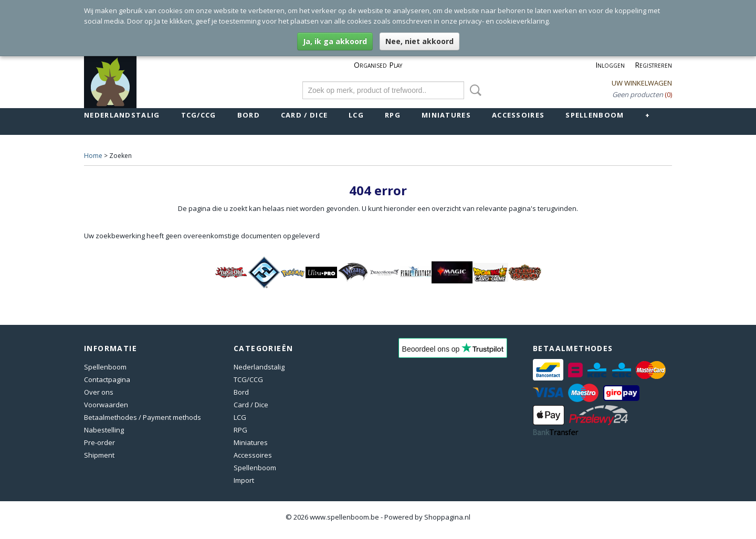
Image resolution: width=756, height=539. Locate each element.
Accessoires (518, 115)
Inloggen (610, 65)
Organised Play (378, 65)
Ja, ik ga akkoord (335, 41)
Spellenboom (595, 115)
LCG (356, 115)
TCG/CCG (199, 115)
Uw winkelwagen (642, 83)
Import (244, 480)
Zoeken (474, 90)
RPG (393, 115)
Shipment (99, 455)
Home (93, 156)
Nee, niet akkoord (419, 41)
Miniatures (446, 115)
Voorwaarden (106, 405)
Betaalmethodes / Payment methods (143, 417)
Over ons (99, 392)
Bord (249, 115)
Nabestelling (104, 430)
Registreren (653, 65)
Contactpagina (107, 379)
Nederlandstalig (122, 115)
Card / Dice (304, 115)
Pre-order (99, 442)
